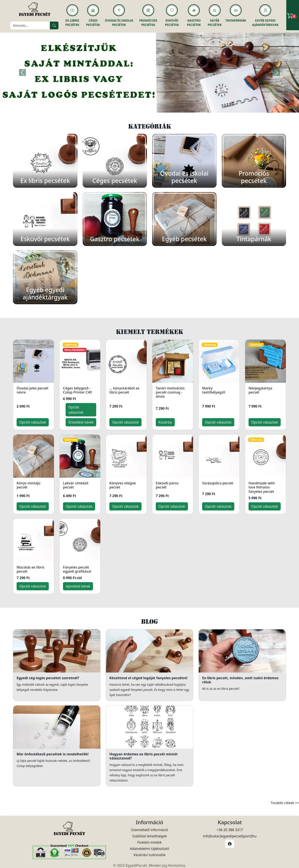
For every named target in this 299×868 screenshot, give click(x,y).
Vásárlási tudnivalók (149, 855)
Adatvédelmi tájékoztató (149, 849)
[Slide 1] (149, 107)
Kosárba (165, 422)
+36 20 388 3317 (230, 830)
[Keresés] (30, 25)
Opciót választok (33, 422)
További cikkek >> (285, 803)
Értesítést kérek (81, 422)
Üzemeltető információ (149, 830)
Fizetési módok (149, 842)
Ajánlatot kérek (78, 586)
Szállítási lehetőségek (149, 836)
